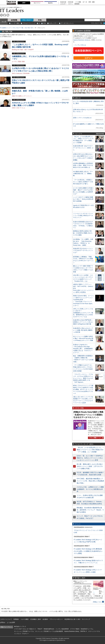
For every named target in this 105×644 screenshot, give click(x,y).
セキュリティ (53, 23)
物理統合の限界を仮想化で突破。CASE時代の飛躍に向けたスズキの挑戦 (83, 233)
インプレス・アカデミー (21, 634)
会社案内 (45, 619)
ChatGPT (31, 50)
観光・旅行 (24, 50)
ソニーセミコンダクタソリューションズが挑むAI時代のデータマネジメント (83, 216)
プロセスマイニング (29, 23)
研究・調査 (92, 2)
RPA (45, 23)
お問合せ (3, 622)
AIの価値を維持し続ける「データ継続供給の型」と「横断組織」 (83, 174)
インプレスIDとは (80, 45)
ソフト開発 (78, 2)
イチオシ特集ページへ (96, 438)
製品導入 (51, 3)
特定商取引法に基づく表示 (72, 619)
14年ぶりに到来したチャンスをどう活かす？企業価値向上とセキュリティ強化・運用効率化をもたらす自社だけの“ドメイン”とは (83, 313)
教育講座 (77, 4)
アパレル (23, 108)
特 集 (40, 20)
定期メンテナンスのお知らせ (82, 118)
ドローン (70, 4)
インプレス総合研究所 (62, 629)
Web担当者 (63, 2)
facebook (5, 15)
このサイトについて (6, 619)
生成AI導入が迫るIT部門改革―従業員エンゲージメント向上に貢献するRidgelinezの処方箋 (83, 322)
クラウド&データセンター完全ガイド (25, 629)
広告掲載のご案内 (36, 619)
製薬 (20, 62)
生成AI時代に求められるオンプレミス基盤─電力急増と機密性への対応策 (83, 330)
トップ (4, 22)
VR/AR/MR (26, 73)
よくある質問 (11, 622)
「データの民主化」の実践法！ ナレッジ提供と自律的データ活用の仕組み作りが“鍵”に (83, 182)
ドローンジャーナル (94, 631)
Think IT (40, 629)
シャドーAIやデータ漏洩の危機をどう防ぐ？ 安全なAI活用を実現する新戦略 (83, 199)
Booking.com (16, 50)
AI (39, 23)
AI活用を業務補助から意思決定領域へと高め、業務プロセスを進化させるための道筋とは (83, 165)
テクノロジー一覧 (18, 28)
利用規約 (16, 619)
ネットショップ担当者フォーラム (24, 631)
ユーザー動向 (15, 23)
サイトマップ (86, 619)
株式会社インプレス (20, 627)
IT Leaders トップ (5, 28)
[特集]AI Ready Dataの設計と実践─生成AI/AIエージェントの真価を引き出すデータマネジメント (88, 415)
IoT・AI (85, 2)
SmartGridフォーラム (87, 629)
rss (8, 15)
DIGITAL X (84, 631)
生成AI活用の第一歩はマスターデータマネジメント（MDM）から (83, 148)
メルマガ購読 (25, 619)
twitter (1, 15)
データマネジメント (67, 23)
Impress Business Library (81, 40)
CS (17, 96)
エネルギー (63, 4)
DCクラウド (37, 3)
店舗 (13, 96)
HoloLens (19, 73)
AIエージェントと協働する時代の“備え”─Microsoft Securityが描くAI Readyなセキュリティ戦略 (83, 338)
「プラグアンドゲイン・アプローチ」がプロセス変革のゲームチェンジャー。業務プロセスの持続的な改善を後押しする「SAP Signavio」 (83, 378)
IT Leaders (12, 10)
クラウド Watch (75, 629)
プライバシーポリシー (56, 619)
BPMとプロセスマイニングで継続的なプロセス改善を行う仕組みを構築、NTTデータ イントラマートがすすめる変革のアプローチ (83, 389)
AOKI (14, 108)
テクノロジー (27, 20)
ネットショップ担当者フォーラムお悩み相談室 (49, 631)
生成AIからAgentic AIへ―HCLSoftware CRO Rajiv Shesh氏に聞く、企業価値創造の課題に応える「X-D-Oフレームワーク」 (83, 349)
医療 (23, 62)
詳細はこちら (97, 602)
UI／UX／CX (29, 28)
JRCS (14, 73)
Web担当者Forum (49, 629)
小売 (17, 108)
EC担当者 (71, 2)
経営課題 (14, 20)
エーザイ (15, 62)
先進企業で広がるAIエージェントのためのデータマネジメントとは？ (83, 251)
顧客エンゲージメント (25, 96)
